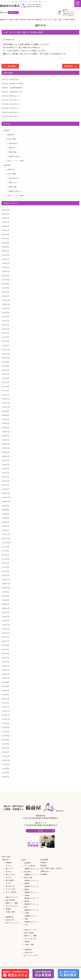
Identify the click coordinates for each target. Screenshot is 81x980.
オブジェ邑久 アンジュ (10, 873)
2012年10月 (6, 764)
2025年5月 (5, 230)
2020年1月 (5, 440)
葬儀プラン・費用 (12, 903)
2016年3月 (5, 612)
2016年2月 (5, 617)
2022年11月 (6, 304)
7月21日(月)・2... (11, 104)
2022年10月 (6, 308)
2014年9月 (5, 682)
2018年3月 (5, 522)
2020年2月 (5, 436)
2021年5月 (5, 378)
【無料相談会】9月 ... (12, 92)
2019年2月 (5, 485)
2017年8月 (5, 551)
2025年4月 (5, 234)
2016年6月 (5, 600)
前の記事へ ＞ (71, 66)
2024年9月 (5, 239)
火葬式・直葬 (10, 912)
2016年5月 (5, 604)
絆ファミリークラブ (12, 923)
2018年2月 (5, 526)
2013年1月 (5, 752)
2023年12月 (6, 263)
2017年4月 (5, 563)
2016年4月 (5, 608)
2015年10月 (6, 633)
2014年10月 (6, 678)
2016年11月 (6, 584)
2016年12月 (6, 580)
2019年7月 (5, 465)
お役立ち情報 (11, 139)
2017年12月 (6, 534)
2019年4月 (5, 477)
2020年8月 (5, 415)
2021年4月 (5, 382)
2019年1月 (5, 489)
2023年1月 (5, 296)
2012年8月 (5, 773)
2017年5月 (5, 559)
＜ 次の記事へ (10, 66)
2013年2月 (5, 748)
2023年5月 (5, 280)
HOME (40, 831)
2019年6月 (5, 469)
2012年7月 (5, 777)
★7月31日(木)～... (11, 112)
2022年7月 (5, 321)
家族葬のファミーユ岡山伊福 (31, 870)
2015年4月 (5, 653)
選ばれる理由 (10, 900)
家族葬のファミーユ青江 (31, 906)
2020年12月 (6, 399)
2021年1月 (5, 395)
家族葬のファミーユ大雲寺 (31, 911)
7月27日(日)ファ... (11, 100)
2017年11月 (6, 538)
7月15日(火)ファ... (11, 108)
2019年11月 (6, 448)
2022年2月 (5, 341)
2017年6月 (5, 555)
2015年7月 (5, 641)
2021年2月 (5, 391)
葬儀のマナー (13, 148)
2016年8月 (5, 596)
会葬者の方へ (45, 871)
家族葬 (8, 909)
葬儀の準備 (13, 152)
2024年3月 (5, 255)
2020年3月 (5, 432)
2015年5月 (5, 649)
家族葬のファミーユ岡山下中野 (31, 876)
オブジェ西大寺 (11, 892)
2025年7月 (5, 222)
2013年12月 (6, 711)
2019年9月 (5, 456)
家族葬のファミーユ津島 (31, 917)
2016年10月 (6, 588)
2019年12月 (6, 444)
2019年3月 (5, 481)
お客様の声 (10, 135)
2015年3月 (5, 658)
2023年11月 (6, 267)
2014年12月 (6, 670)
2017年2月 (5, 571)
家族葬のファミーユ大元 (31, 923)
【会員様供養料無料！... (13, 88)
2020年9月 (5, 411)
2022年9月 (5, 313)
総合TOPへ (13, 13)
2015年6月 (5, 645)
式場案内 (9, 863)
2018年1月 (5, 530)
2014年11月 (6, 674)
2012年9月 (5, 768)
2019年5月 (5, 473)
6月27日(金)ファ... (11, 116)
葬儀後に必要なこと (16, 156)
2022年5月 (5, 329)
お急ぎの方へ (10, 920)
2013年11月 (6, 715)
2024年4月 (5, 251)
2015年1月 (5, 666)
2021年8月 (5, 366)
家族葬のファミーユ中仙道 (31, 894)
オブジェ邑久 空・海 (10, 885)
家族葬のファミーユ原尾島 (31, 882)
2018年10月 (6, 501)
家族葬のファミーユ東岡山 (31, 888)
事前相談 (44, 865)
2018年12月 (6, 493)
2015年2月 (5, 662)
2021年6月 (5, 374)
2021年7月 (5, 370)
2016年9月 (5, 592)
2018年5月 (5, 518)
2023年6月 (5, 276)
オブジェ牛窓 (10, 889)
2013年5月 (5, 736)
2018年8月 (5, 510)
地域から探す (6, 857)
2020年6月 (5, 423)
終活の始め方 (13, 143)
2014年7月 (5, 690)
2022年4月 (5, 333)
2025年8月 (5, 218)
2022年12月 (6, 300)
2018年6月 (5, 514)
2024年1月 (5, 259)
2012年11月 (6, 760)
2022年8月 (5, 317)
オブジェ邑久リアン (10, 867)
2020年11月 (6, 403)
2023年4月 (5, 284)
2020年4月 (5, 428)
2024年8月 (5, 243)
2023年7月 (5, 271)
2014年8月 (5, 686)
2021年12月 (6, 349)
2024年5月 (5, 247)
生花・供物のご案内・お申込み (51, 868)
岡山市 (24, 860)
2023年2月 (5, 292)
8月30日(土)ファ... (11, 96)
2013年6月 (5, 732)
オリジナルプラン (12, 906)
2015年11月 (6, 629)
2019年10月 (6, 452)
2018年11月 (6, 497)
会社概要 (44, 874)
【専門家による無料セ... (13, 84)
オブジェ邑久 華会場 (10, 879)
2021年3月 (5, 386)
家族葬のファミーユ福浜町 (31, 900)
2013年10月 (6, 719)
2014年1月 (5, 707)
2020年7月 (5, 419)
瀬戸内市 (6, 860)
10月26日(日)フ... (11, 79)
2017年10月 (6, 543)
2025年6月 (5, 226)
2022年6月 (5, 325)
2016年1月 (5, 621)
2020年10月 (6, 407)
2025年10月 (6, 210)
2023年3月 (5, 288)
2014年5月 (5, 699)
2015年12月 (6, 625)
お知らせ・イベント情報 (15, 161)
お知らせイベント (12, 897)
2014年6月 (5, 695)
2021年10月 (6, 358)
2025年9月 (5, 214)
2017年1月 (5, 575)
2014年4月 (5, 703)
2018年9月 (5, 506)
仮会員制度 (44, 860)
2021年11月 (6, 354)
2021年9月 (5, 362)
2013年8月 (5, 727)
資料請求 (44, 862)
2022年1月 (5, 345)
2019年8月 (5, 460)
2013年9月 (5, 723)
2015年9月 (5, 637)
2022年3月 (5, 337)
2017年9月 (5, 547)
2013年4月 (5, 740)
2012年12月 (6, 756)
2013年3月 (5, 744)
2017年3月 (5, 567)
